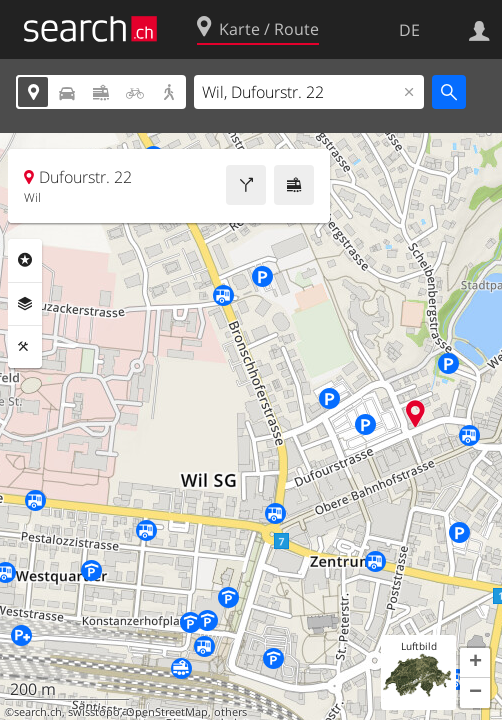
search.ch (38, 712)
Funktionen (25, 347)
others (230, 712)
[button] (475, 663)
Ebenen (25, 304)
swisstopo (94, 712)
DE (409, 30)
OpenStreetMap (167, 712)
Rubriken (25, 260)
